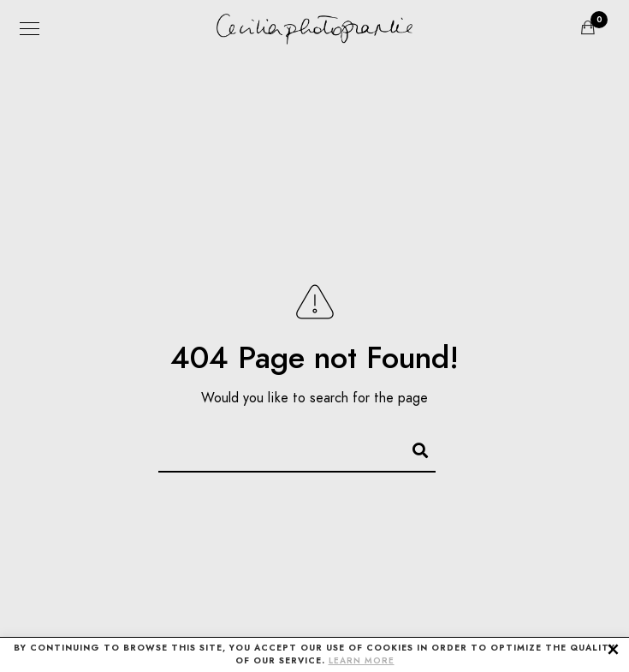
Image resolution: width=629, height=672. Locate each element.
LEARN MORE (362, 661)
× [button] (614, 648)
